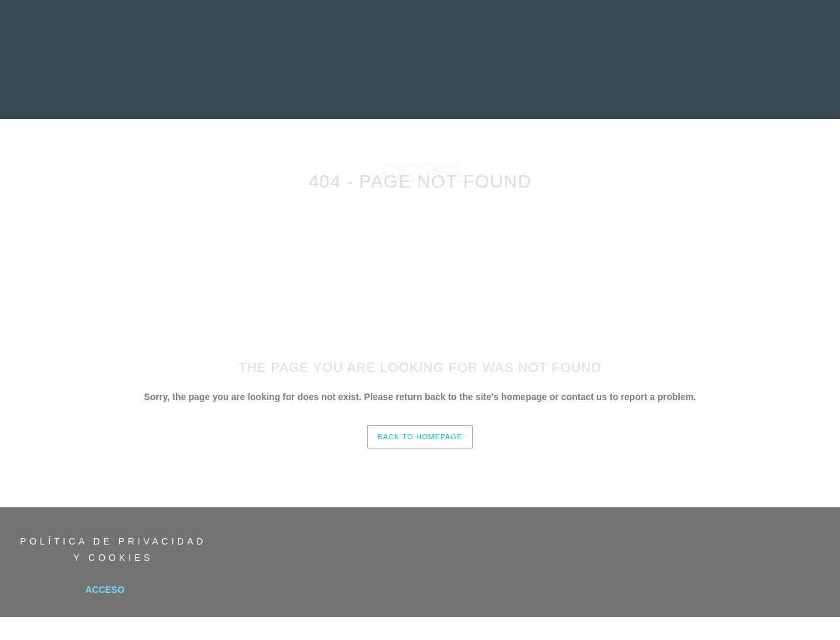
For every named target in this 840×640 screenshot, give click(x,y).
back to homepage (420, 437)
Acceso (105, 590)
